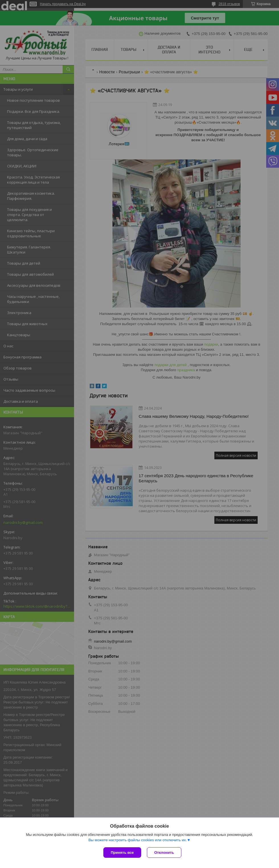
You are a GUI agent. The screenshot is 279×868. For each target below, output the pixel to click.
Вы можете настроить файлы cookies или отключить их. (138, 840)
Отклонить (164, 853)
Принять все (122, 853)
